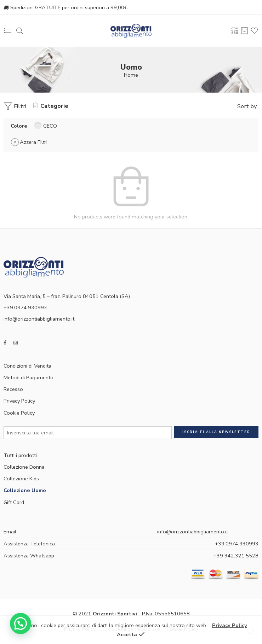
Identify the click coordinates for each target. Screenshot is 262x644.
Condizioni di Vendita (27, 366)
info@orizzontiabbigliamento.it (39, 319)
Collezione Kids (21, 479)
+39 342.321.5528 (236, 556)
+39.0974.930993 (237, 544)
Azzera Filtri (34, 142)
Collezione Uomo (25, 490)
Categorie (51, 106)
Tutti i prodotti (20, 455)
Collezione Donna (24, 467)
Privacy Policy (19, 401)
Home (131, 75)
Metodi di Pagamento (29, 377)
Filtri (15, 106)
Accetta (127, 634)
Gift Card (14, 502)
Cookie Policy (19, 413)
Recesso (13, 389)
